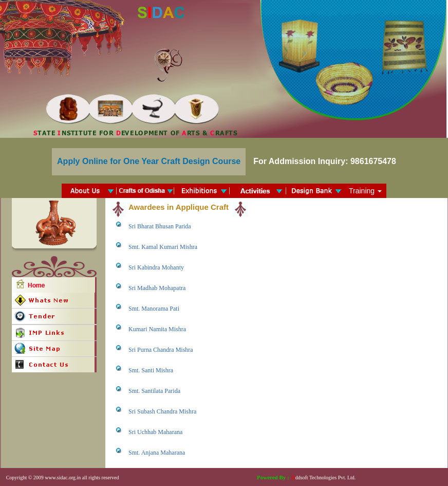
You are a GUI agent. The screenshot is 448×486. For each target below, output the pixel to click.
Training (365, 191)
